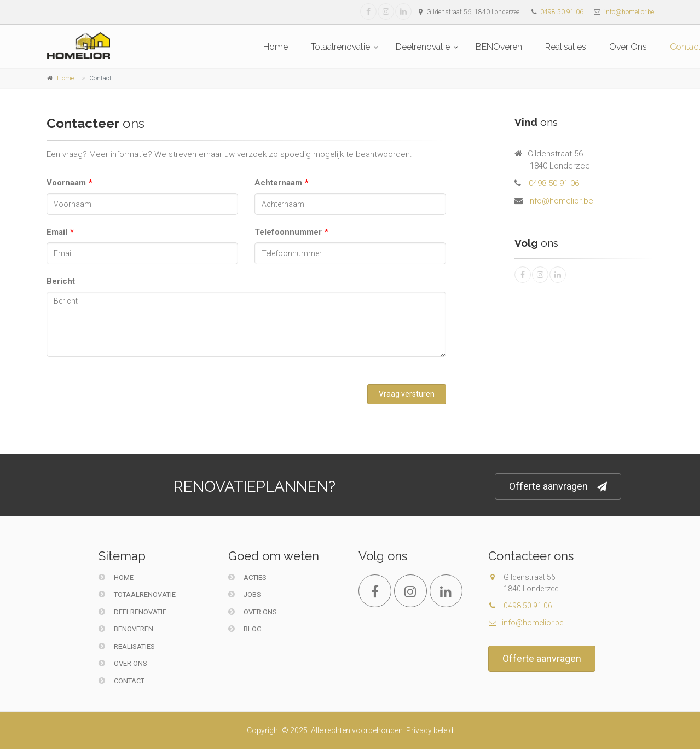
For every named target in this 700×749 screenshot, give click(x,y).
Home (276, 47)
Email (57, 232)
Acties (247, 577)
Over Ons (628, 47)
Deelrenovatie (423, 47)
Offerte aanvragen (558, 487)
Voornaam (66, 183)
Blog (245, 629)
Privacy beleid (430, 730)
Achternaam (278, 183)
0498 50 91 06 (562, 12)
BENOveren (499, 47)
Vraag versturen (407, 394)
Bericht (61, 281)
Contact (122, 681)
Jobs (245, 594)
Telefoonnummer (288, 232)
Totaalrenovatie (340, 47)
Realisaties (566, 47)
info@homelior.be (629, 12)
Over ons (253, 612)
